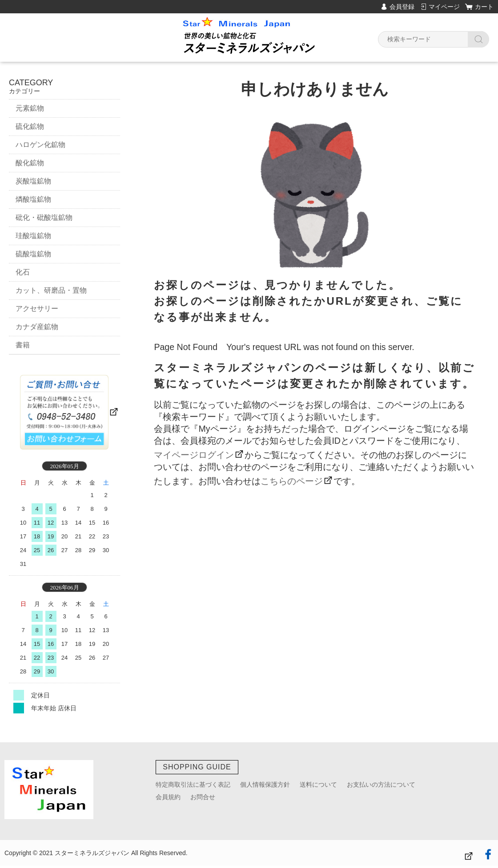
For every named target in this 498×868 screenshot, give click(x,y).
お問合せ (203, 797)
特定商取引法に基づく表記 (193, 784)
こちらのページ (292, 481)
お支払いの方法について (381, 784)
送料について (318, 784)
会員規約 (168, 797)
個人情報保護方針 (265, 784)
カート (484, 7)
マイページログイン (194, 455)
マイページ (444, 7)
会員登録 (402, 7)
